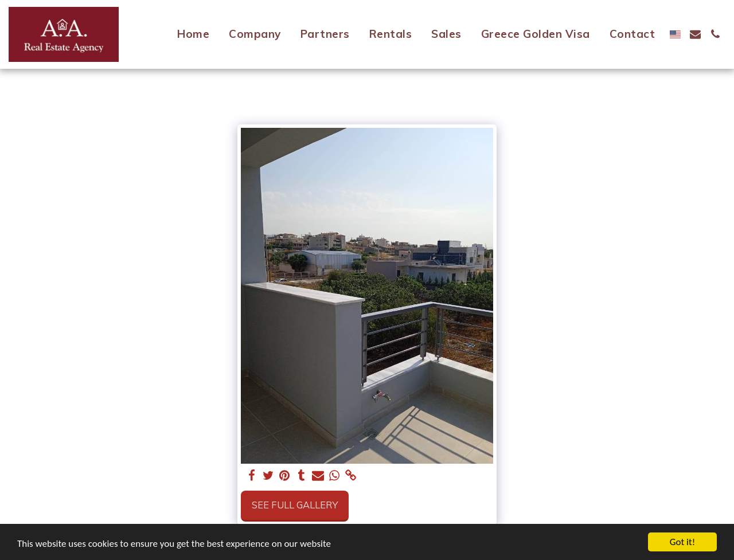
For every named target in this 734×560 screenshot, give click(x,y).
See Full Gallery (295, 505)
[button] (695, 34)
